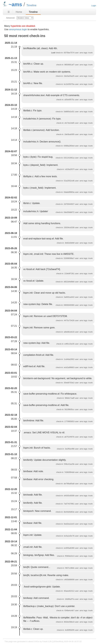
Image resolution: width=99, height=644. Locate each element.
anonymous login (18, 29)
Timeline (33, 12)
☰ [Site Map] (9, 12)
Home (19, 12)
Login (94, 6)
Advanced (10, 18)
